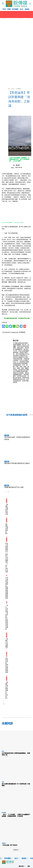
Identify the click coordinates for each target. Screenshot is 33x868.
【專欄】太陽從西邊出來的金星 (7, 509)
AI (7, 576)
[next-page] (8, 492)
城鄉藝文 (4, 843)
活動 (3, 782)
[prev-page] (5, 492)
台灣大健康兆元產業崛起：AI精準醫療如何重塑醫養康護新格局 (7, 588)
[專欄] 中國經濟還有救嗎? (7, 529)
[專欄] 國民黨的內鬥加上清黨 (14, 487)
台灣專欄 (7, 635)
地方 (7, 603)
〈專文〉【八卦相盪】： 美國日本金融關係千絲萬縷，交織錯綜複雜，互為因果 (16, 815)
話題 (3, 751)
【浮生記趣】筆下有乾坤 (10, 845)
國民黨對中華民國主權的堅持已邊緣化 (17, 463)
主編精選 (7, 485)
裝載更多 (17, 850)
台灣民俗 (7, 435)
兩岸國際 (7, 461)
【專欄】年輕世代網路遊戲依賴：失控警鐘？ (7, 690)
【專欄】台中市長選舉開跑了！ (7, 644)
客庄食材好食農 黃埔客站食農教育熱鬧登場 (7, 665)
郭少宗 (18, 165)
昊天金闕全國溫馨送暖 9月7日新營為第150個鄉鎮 (16, 785)
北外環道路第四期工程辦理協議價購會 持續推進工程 (16, 754)
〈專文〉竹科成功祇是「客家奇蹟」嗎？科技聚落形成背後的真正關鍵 (7, 617)
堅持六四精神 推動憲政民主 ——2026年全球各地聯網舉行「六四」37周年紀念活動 (7, 558)
